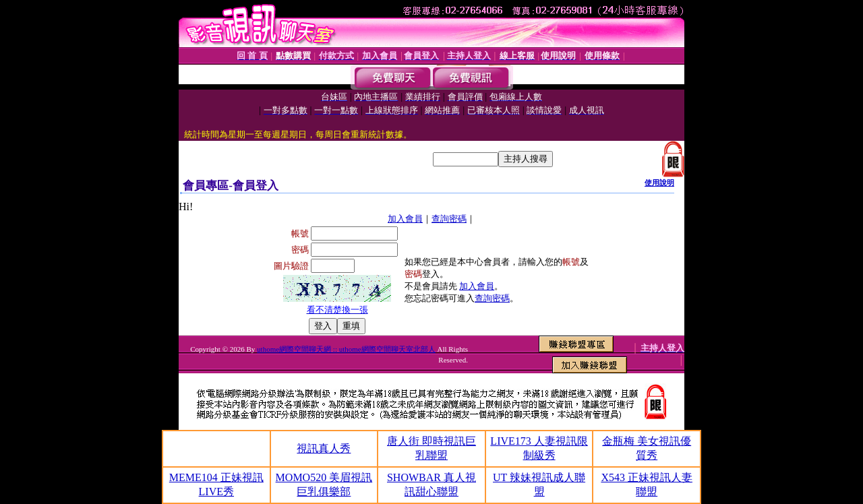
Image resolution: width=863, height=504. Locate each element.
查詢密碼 (449, 219)
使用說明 (659, 183)
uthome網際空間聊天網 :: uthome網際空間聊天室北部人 (346, 349)
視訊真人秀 (324, 448)
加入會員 (405, 219)
